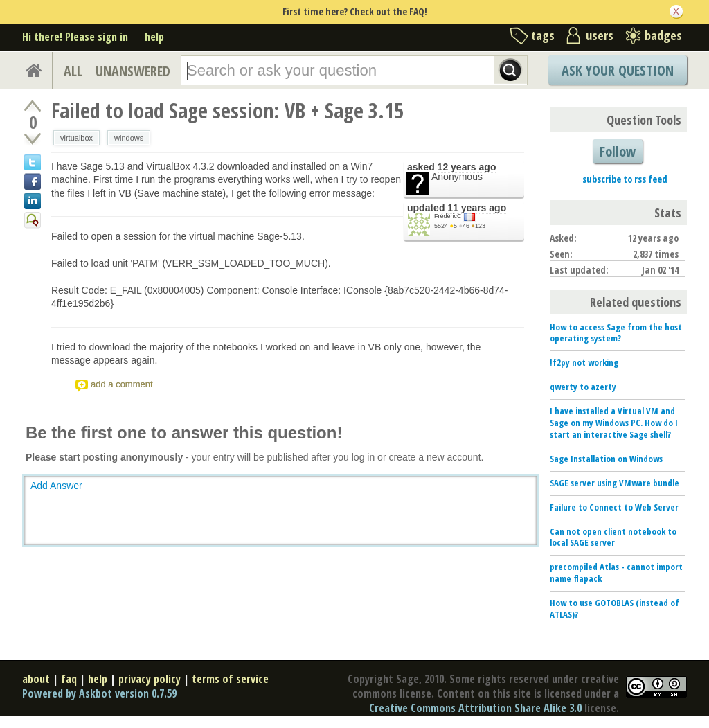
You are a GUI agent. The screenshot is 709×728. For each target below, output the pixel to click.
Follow (618, 151)
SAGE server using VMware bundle (614, 483)
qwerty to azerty (583, 387)
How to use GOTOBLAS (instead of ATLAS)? (614, 609)
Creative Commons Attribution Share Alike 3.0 (475, 708)
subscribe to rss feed (625, 179)
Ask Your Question (618, 70)
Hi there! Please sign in (75, 37)
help (154, 37)
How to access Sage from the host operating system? (616, 333)
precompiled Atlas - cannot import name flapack (616, 572)
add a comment (122, 384)
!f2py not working (584, 362)
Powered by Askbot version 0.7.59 (99, 693)
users (600, 35)
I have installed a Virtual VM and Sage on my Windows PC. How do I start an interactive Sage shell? (614, 423)
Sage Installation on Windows (606, 459)
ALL (73, 71)
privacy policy (150, 679)
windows (129, 138)
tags (543, 35)
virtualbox (77, 138)
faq (69, 679)
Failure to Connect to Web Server (614, 507)
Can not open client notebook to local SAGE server (613, 537)
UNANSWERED (133, 71)
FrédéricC (448, 216)
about (36, 679)
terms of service (230, 679)
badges (663, 35)
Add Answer (56, 486)
